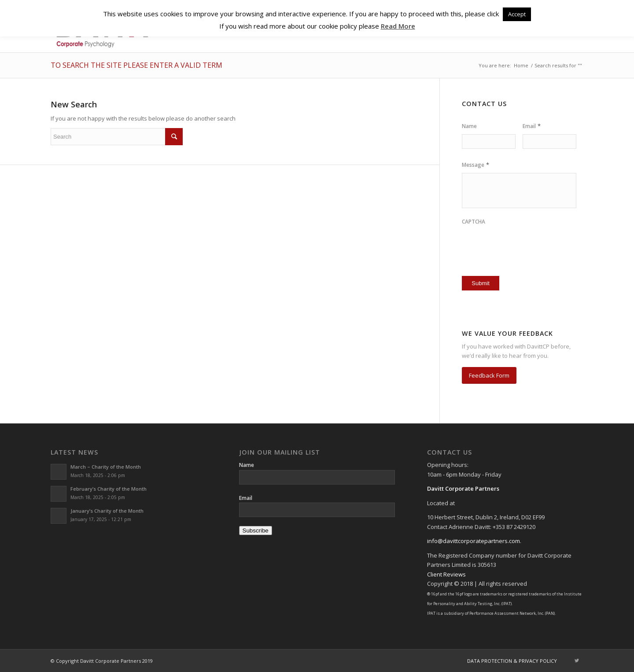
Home (521, 65)
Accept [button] (517, 14)
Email (532, 126)
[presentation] (513, 243)
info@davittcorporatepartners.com (474, 541)
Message (475, 165)
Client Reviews (446, 574)
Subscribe (256, 531)
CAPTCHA (474, 222)
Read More (398, 26)
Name (469, 126)
